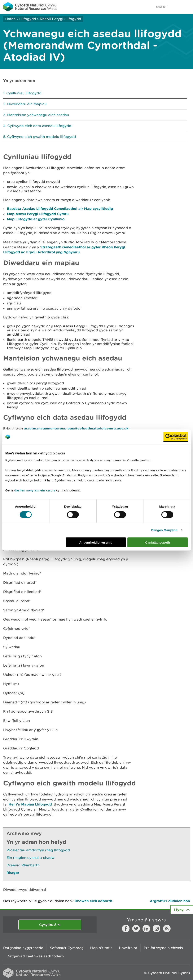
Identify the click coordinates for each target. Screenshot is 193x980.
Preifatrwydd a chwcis (163, 948)
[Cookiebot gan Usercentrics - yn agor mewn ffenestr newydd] (176, 437)
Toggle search (175, 7)
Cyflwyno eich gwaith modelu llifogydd (41, 137)
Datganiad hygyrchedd (23, 948)
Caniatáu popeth (158, 542)
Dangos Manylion (164, 530)
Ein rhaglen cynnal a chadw (30, 858)
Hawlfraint (128, 948)
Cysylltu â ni (50, 925)
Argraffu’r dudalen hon (170, 901)
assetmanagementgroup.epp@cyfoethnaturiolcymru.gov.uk (76, 428)
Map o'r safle (101, 948)
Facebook (126, 929)
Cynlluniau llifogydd (24, 93)
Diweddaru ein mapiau (27, 104)
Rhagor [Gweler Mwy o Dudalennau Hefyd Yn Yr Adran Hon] (13, 873)
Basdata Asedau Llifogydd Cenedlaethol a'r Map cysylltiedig (60, 208)
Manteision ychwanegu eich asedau (38, 115)
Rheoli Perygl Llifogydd (60, 19)
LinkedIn (146, 929)
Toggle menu (187, 7)
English (161, 7)
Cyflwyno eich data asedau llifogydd (39, 126)
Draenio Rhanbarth (23, 865)
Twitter (136, 929)
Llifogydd (28, 19)
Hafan (10, 19)
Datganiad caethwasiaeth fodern (35, 956)
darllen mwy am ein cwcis (35, 490)
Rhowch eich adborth (93, 901)
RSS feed (167, 929)
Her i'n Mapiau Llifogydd (30, 804)
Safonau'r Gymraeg (67, 948)
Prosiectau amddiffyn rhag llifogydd (38, 850)
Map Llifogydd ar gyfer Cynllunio (36, 219)
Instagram (157, 929)
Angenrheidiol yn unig (96, 542)
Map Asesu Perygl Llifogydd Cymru (38, 214)
